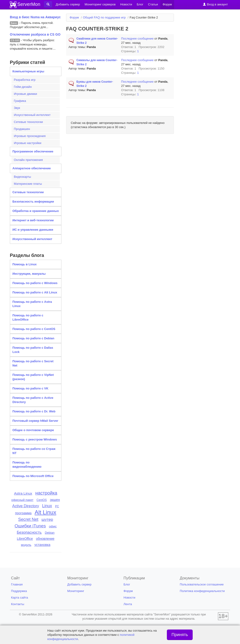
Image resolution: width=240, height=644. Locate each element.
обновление (45, 539)
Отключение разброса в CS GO (35, 34)
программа (23, 513)
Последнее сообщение (137, 39)
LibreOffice (25, 539)
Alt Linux (45, 512)
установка (42, 545)
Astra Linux (23, 493)
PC (57, 506)
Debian (50, 533)
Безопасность (29, 532)
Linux (47, 506)
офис (53, 526)
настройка (46, 493)
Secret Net (28, 519)
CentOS (42, 500)
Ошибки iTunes (30, 526)
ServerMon (29, 4)
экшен (55, 500)
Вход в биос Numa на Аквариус (35, 17)
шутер (47, 519)
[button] (48, 4)
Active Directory (26, 506)
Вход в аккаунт (215, 4)
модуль (26, 545)
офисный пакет (22, 500)
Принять (180, 635)
